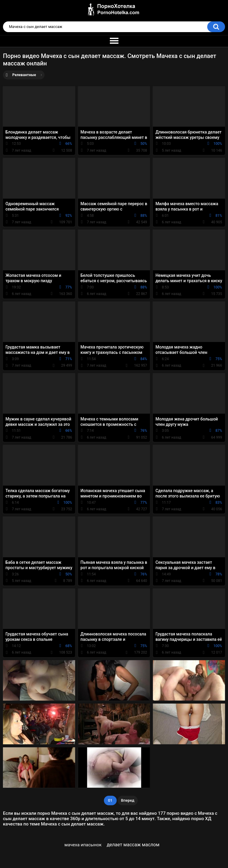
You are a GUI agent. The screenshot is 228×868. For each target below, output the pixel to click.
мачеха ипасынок (83, 845)
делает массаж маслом (133, 845)
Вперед (128, 800)
